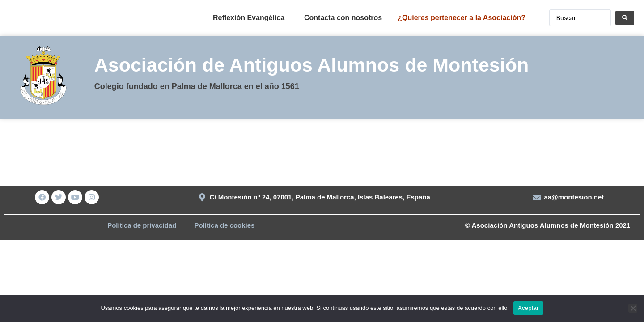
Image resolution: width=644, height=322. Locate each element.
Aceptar (528, 308)
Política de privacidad (142, 225)
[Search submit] (625, 18)
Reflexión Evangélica (249, 18)
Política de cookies (224, 225)
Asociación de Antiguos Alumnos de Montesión (312, 65)
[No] (633, 308)
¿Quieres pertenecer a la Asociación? (462, 18)
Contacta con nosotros (343, 18)
